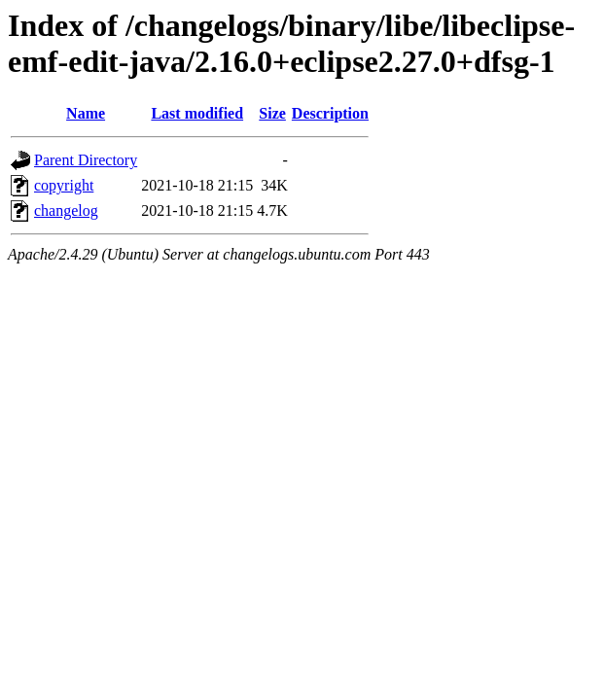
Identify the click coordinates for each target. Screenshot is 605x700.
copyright (64, 185)
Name (86, 113)
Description (330, 113)
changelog (66, 210)
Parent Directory (86, 160)
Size (272, 113)
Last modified (197, 113)
